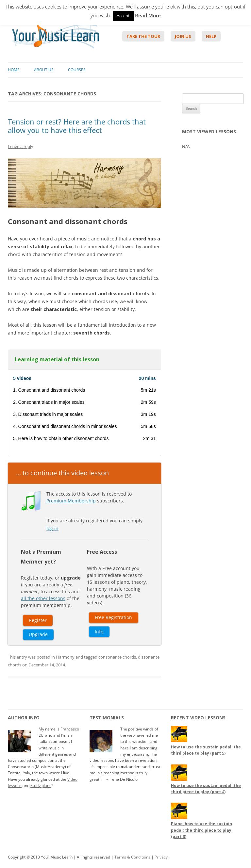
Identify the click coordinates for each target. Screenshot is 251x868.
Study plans (41, 786)
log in (52, 528)
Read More (148, 16)
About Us (44, 70)
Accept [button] (123, 16)
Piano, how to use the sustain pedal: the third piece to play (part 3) (201, 830)
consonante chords (117, 657)
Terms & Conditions (132, 857)
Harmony (65, 657)
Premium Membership (71, 501)
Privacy (161, 857)
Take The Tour (143, 36)
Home (14, 70)
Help (211, 36)
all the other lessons (43, 598)
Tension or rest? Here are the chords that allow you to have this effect (77, 126)
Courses (77, 70)
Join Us (183, 36)
